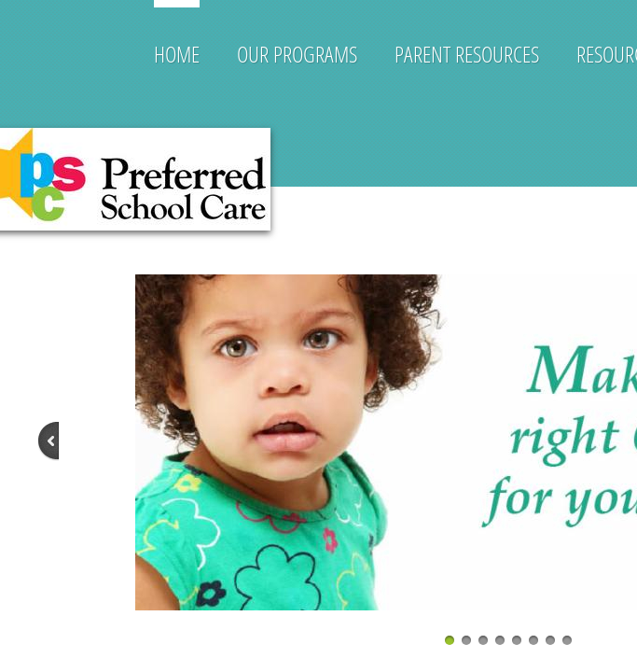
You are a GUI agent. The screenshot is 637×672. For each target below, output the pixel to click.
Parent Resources (467, 54)
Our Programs (297, 54)
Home (177, 54)
